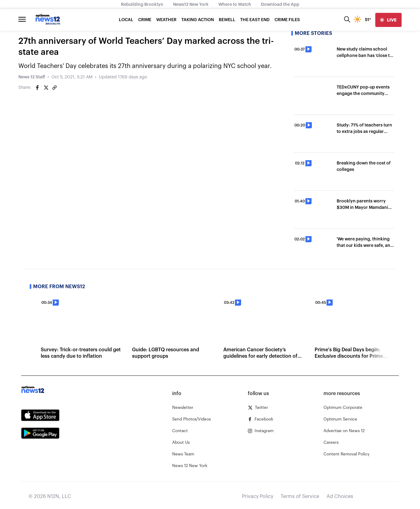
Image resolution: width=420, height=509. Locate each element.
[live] (388, 20)
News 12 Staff (32, 77)
